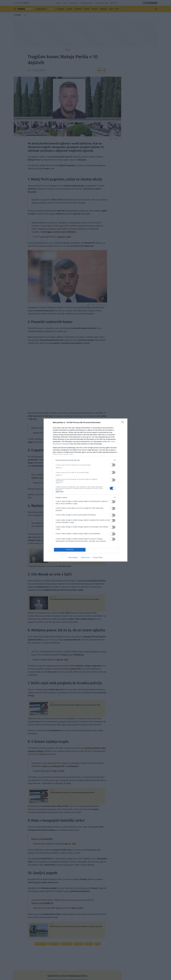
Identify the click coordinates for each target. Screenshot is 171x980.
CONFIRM (70, 550)
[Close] (123, 423)
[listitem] (85, 460)
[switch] (113, 465)
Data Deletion (73, 557)
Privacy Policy (98, 557)
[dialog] (85, 490)
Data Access (85, 557)
